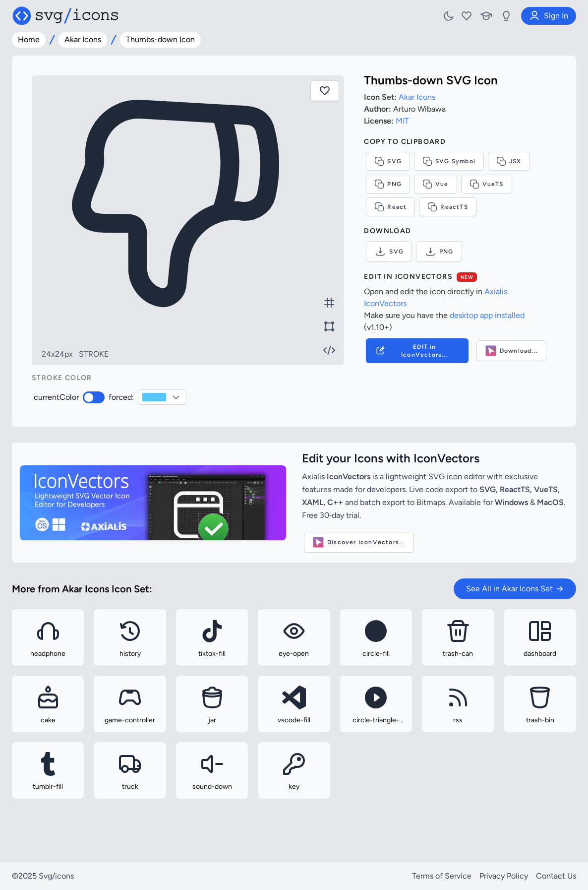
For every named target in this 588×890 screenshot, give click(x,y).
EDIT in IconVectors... (411, 351)
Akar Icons (83, 39)
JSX (509, 161)
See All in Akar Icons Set (515, 589)
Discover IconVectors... (359, 542)
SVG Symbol (449, 161)
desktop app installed (487, 315)
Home (29, 39)
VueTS (487, 184)
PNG (388, 184)
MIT (402, 121)
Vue (436, 184)
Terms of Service (442, 876)
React (390, 207)
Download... (511, 351)
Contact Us (556, 876)
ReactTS (447, 207)
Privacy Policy (504, 876)
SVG (388, 161)
